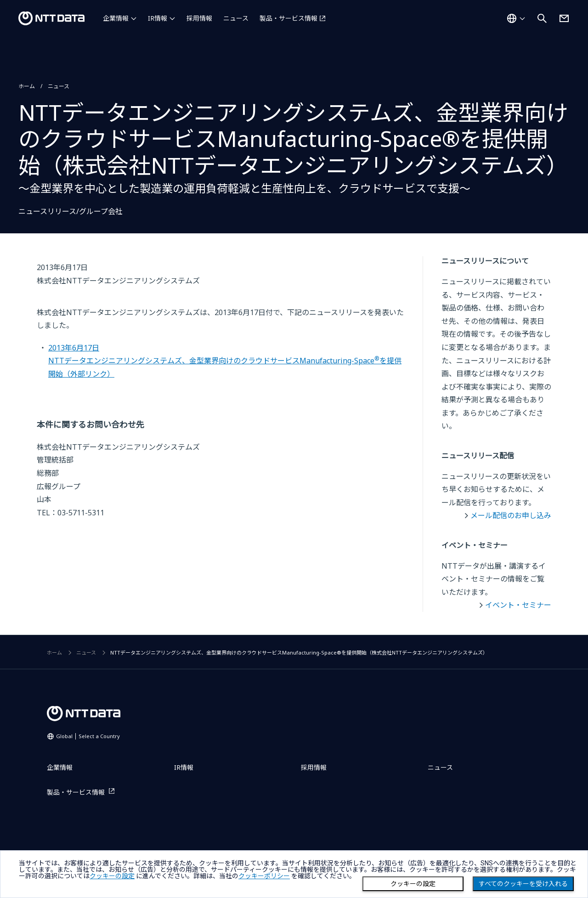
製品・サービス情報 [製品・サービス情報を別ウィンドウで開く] (288, 18)
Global (88, 736)
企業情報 (116, 18)
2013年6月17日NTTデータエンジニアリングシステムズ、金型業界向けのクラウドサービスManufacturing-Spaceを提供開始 (225, 361)
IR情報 (158, 18)
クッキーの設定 (413, 884)
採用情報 (199, 18)
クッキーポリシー (264, 876)
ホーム (27, 86)
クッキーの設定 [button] (112, 876)
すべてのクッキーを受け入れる (523, 884)
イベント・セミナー (518, 605)
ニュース (236, 18)
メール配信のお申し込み (511, 515)
